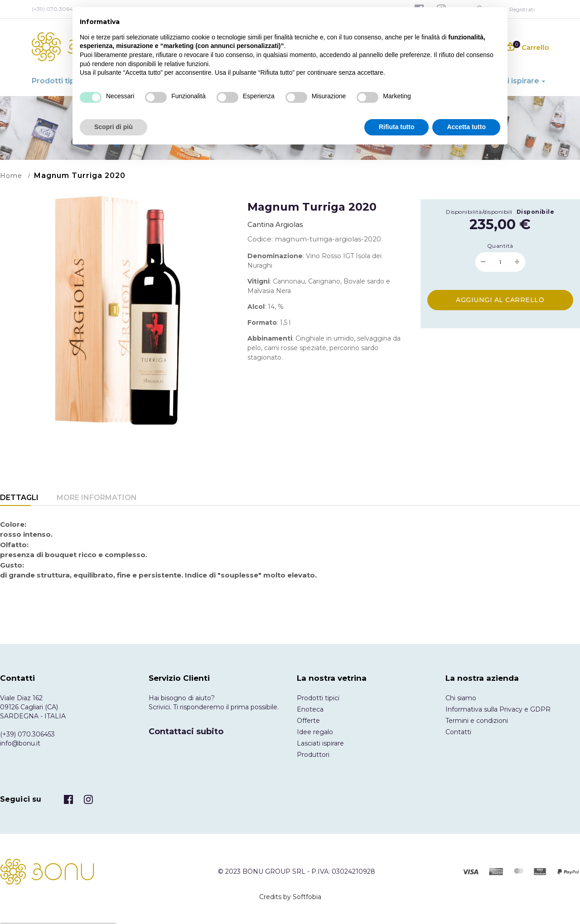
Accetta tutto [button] (466, 127)
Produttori (313, 755)
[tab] (19, 498)
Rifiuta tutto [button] (397, 127)
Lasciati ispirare (320, 743)
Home (11, 176)
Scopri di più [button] (114, 127)
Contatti (458, 732)
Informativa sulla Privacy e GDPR (498, 709)
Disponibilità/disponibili (479, 212)
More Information (97, 498)
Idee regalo (315, 732)
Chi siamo (461, 698)
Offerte (308, 721)
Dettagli (19, 498)
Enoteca (310, 709)
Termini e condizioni (477, 721)
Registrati (522, 9)
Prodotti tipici (318, 698)
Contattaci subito (186, 731)
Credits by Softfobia (290, 897)
